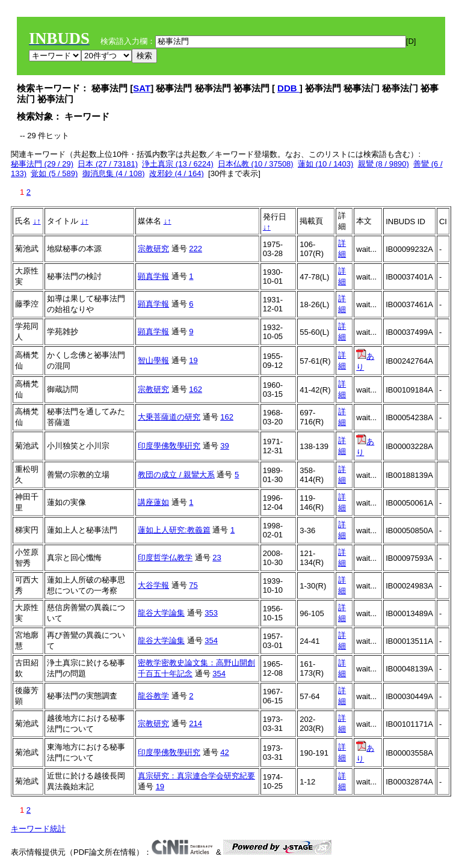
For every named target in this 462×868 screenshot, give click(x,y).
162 (196, 389)
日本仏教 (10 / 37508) (256, 164)
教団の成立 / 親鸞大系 (176, 475)
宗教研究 (153, 249)
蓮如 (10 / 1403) (326, 164)
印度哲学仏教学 (165, 558)
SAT (142, 88)
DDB (288, 88)
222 (196, 249)
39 (224, 446)
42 (224, 752)
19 (193, 360)
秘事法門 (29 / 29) (42, 164)
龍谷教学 (153, 696)
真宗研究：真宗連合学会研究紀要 (196, 776)
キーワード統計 (38, 829)
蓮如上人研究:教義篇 (174, 530)
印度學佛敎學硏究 (169, 446)
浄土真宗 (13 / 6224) (178, 164)
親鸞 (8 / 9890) (383, 164)
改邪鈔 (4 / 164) (177, 173)
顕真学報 (153, 276)
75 (193, 585)
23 (217, 558)
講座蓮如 (153, 502)
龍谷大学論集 (161, 613)
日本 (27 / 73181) (108, 164)
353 (211, 613)
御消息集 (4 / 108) (114, 173)
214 (196, 723)
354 (211, 640)
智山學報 (153, 360)
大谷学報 (153, 585)
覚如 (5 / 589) (54, 173)
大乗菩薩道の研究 (169, 417)
